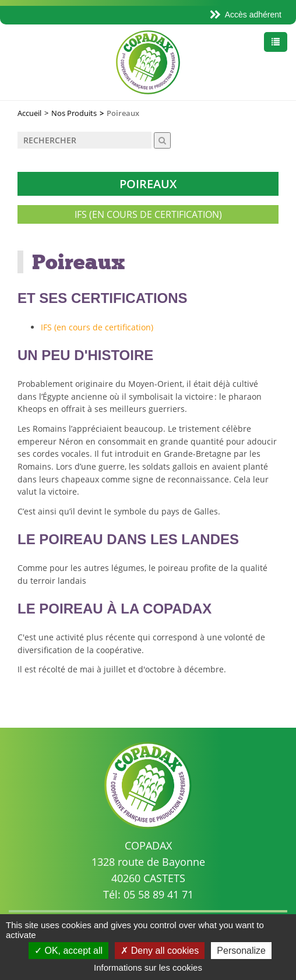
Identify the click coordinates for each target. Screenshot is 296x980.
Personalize (241, 951)
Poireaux (148, 184)
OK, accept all (68, 951)
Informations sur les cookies (148, 967)
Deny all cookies (160, 951)
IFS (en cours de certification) (148, 214)
